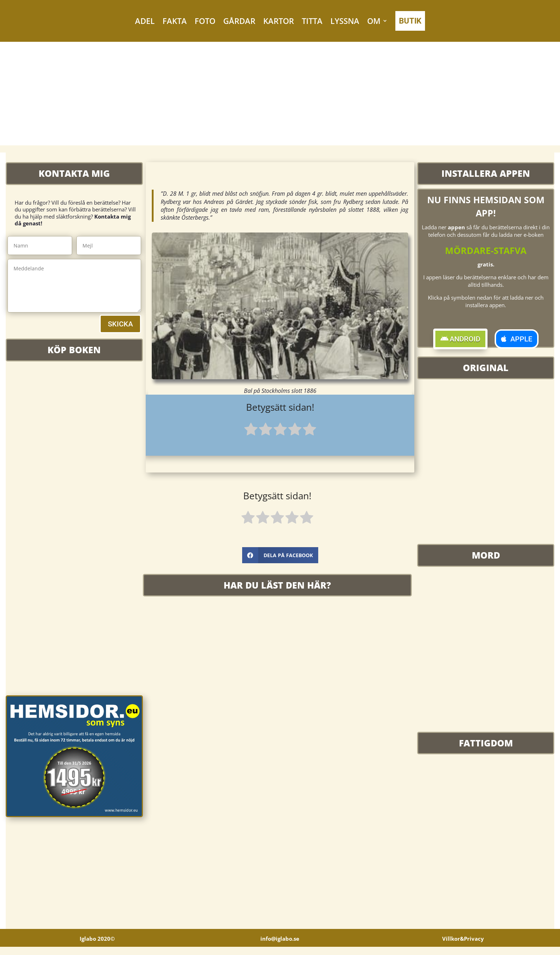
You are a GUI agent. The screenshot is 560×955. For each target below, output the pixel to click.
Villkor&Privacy (463, 947)
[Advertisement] (280, 95)
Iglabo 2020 (97, 947)
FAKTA (175, 21)
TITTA (312, 21)
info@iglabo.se (280, 947)
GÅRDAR (239, 21)
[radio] (251, 430)
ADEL (145, 21)
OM (374, 21)
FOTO (205, 21)
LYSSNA (345, 21)
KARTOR (279, 21)
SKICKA (120, 324)
